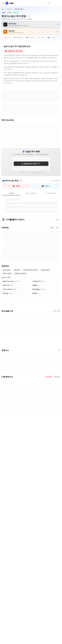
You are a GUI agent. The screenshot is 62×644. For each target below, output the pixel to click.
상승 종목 (49, 377)
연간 (52, 227)
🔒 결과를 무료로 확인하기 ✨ (31, 164)
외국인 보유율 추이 (31, 193)
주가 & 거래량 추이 (51, 193)
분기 (58, 227)
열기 (58, 219)
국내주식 (9, 9)
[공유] (28, 16)
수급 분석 (11, 193)
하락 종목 (57, 377)
